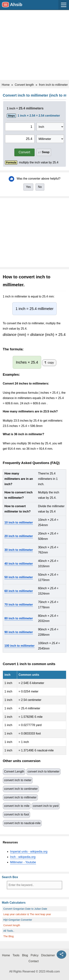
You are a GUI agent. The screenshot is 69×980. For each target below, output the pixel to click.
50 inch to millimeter (19, 577)
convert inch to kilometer (44, 771)
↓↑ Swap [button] (44, 152)
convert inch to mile (17, 806)
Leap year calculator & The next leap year (27, 914)
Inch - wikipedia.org (23, 857)
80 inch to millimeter (19, 618)
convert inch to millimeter (20, 797)
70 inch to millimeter (19, 605)
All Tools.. (9, 931)
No (40, 187)
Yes (28, 187)
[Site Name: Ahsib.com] (12, 5)
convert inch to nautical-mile (22, 823)
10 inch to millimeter (19, 523)
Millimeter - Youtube (23, 862)
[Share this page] (61, 955)
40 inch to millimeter (19, 564)
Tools (16, 955)
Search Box (10, 877)
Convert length (12, 925)
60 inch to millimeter (19, 591)
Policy (34, 955)
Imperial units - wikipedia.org (29, 852)
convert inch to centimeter (21, 789)
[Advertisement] (34, 45)
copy (51, 363)
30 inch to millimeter (19, 550)
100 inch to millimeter (20, 646)
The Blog (8, 936)
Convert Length (14, 771)
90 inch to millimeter (19, 632)
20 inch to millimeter (19, 536)
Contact (34, 961)
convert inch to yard (46, 806)
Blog (25, 955)
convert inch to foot (16, 814)
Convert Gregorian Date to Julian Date (25, 909)
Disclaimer (48, 955)
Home (6, 955)
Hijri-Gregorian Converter (18, 920)
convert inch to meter (18, 780)
